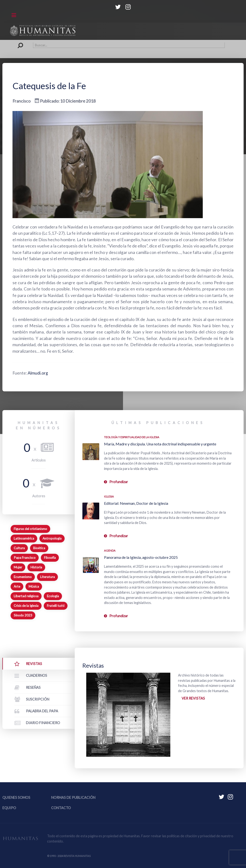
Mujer (18, 567)
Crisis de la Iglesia (26, 606)
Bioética (39, 548)
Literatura (47, 577)
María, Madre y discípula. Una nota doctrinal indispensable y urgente (160, 444)
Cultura (19, 548)
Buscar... (22, 42)
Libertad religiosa (26, 596)
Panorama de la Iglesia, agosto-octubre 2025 (141, 557)
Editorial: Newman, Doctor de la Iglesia (136, 503)
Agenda (110, 551)
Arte (17, 586)
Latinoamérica (24, 538)
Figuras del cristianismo (30, 529)
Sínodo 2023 (23, 615)
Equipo (9, 808)
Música (34, 586)
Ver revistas (193, 698)
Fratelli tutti (56, 606)
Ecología (53, 596)
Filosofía (50, 558)
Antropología (52, 538)
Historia (36, 567)
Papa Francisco (25, 558)
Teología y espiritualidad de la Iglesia (132, 437)
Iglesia (109, 496)
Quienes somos (16, 797)
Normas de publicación (73, 797)
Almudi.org (38, 373)
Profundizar (119, 482)
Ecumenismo (23, 577)
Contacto (61, 808)
